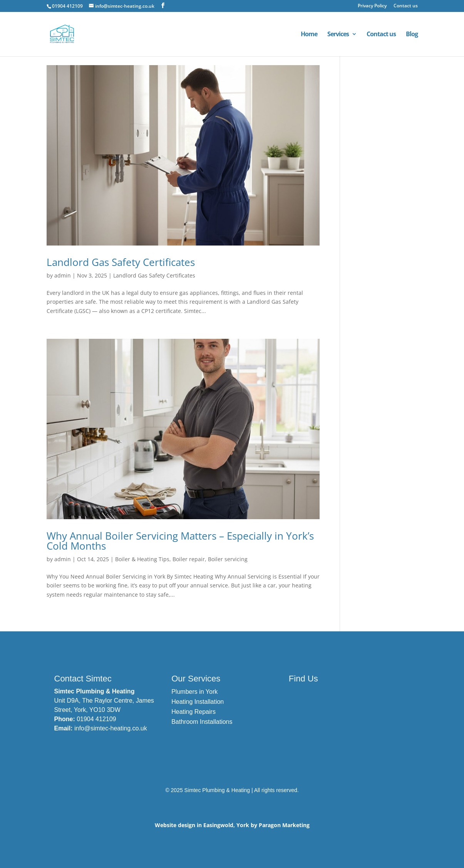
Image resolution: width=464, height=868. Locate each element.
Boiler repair (189, 559)
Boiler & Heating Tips (142, 559)
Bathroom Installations (202, 722)
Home (309, 35)
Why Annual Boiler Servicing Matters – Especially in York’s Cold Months (180, 541)
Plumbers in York (194, 692)
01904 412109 (96, 719)
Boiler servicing (228, 559)
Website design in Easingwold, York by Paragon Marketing (232, 825)
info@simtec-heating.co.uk (111, 728)
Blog (412, 35)
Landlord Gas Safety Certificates (121, 262)
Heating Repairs (193, 712)
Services (338, 35)
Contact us (406, 6)
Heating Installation (198, 702)
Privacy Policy (372, 6)
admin (63, 275)
